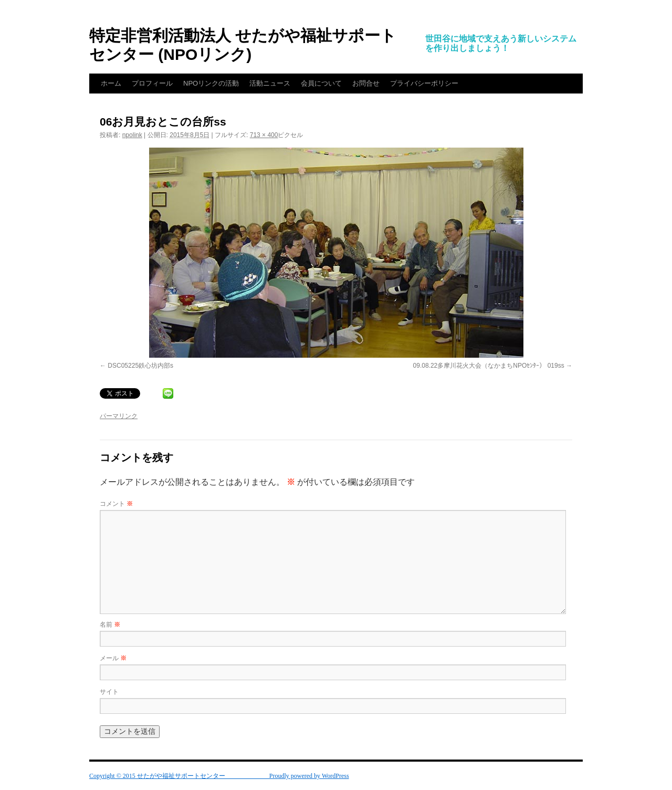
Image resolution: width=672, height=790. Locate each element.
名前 (110, 625)
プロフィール (152, 83)
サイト (109, 692)
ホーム (111, 83)
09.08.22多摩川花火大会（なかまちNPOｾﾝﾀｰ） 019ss (489, 366)
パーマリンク (119, 416)
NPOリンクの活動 (211, 83)
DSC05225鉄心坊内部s (140, 366)
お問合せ (366, 83)
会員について (321, 83)
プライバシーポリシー (424, 83)
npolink (132, 135)
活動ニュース (270, 83)
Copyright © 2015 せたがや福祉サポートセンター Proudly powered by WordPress (219, 776)
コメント (116, 504)
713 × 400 (264, 135)
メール (113, 658)
